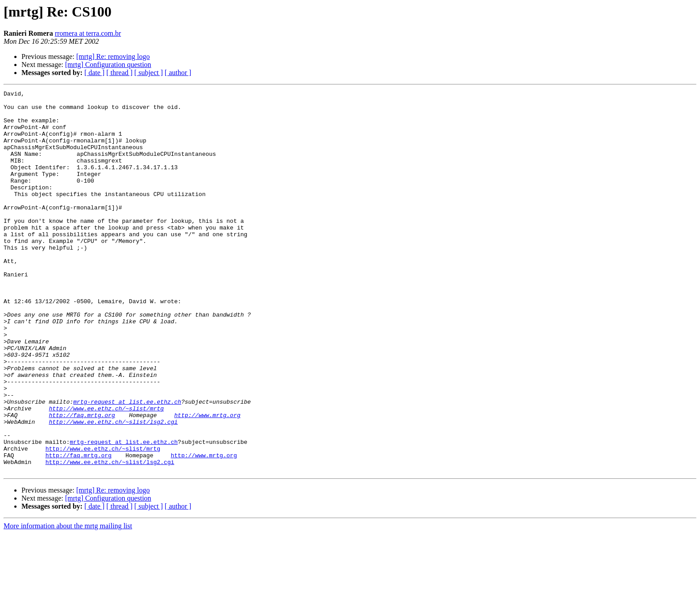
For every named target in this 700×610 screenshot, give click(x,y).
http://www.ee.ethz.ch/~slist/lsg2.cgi (113, 489)
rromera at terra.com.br (88, 33)
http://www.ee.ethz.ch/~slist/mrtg (106, 472)
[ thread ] (119, 73)
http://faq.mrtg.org (82, 480)
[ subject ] (149, 73)
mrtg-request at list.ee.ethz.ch (127, 464)
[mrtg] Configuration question (108, 65)
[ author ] (178, 73)
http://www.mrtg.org (207, 480)
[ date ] (94, 73)
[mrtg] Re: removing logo (113, 56)
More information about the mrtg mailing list (68, 602)
